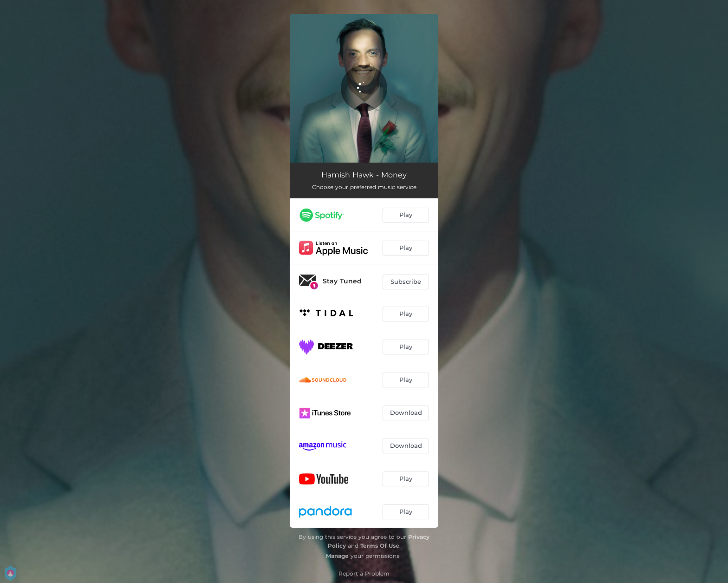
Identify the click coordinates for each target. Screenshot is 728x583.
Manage (337, 556)
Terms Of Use (380, 546)
